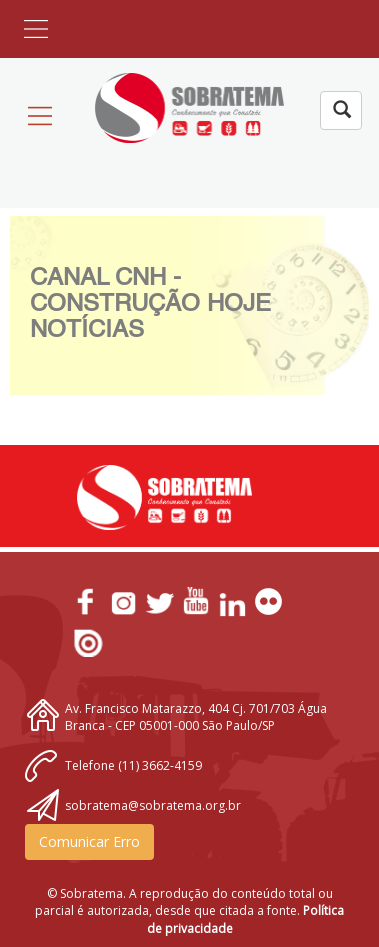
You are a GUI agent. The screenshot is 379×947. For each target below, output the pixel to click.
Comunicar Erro (89, 841)
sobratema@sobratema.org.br (153, 805)
